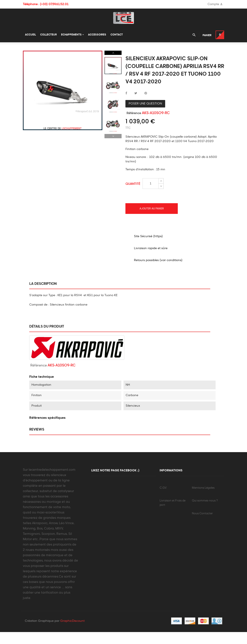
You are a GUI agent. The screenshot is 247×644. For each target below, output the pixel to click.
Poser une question (145, 115)
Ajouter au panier (152, 219)
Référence (134, 124)
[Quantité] (151, 194)
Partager (126, 104)
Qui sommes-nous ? (205, 512)
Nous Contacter (202, 524)
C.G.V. (163, 499)
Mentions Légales (203, 499)
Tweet (136, 104)
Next (113, 64)
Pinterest (146, 104)
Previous (113, 147)
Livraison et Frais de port (173, 514)
